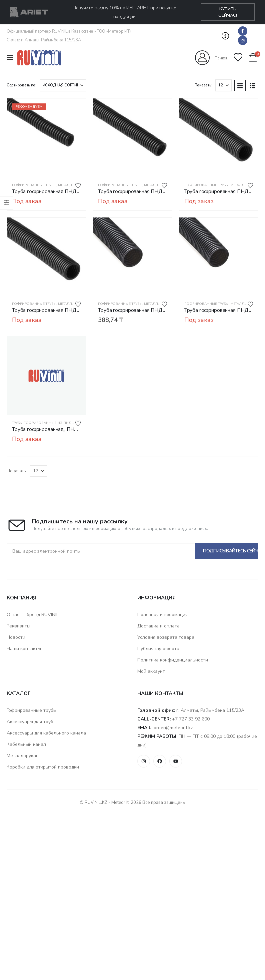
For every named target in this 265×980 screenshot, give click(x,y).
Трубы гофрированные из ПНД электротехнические (62, 423)
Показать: (203, 85)
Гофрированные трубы (34, 185)
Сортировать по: (21, 85)
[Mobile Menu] (12, 58)
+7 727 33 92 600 (191, 719)
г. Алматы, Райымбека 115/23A (210, 710)
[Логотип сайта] (39, 58)
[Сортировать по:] (63, 85)
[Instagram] (243, 40)
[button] (225, 36)
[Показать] (223, 85)
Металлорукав (72, 185)
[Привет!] (212, 58)
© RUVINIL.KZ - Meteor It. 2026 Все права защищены (133, 803)
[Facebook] (243, 31)
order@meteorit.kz (173, 728)
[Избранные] (238, 58)
